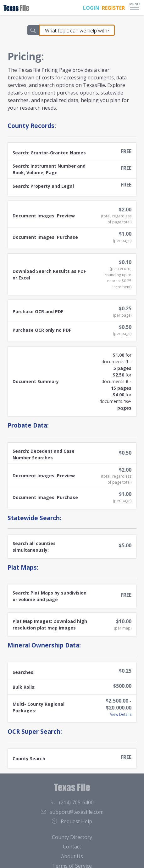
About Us (72, 856)
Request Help (72, 821)
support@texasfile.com (72, 812)
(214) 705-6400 (72, 802)
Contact (72, 847)
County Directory (72, 837)
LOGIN (91, 8)
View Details (121, 714)
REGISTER (113, 8)
